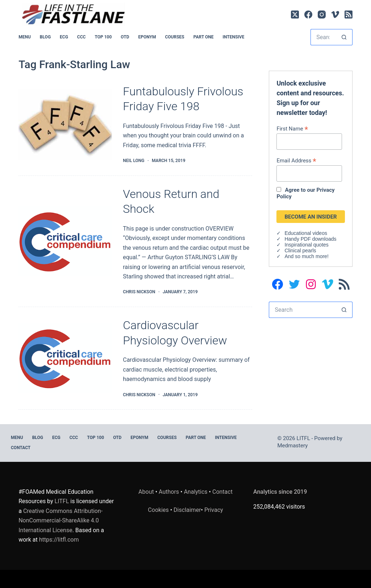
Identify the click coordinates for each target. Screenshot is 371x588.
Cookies (159, 510)
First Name (292, 129)
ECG (64, 37)
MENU (25, 37)
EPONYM (147, 37)
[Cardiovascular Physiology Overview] (65, 358)
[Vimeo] (335, 15)
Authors (169, 492)
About (146, 492)
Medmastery (293, 446)
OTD (125, 37)
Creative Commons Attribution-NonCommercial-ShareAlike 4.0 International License (61, 521)
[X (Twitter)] (295, 15)
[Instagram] (322, 15)
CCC (82, 37)
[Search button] (344, 37)
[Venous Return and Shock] (65, 241)
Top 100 (103, 37)
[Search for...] (323, 37)
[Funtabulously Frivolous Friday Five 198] (65, 124)
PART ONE (204, 37)
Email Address (296, 160)
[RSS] (349, 15)
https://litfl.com (59, 540)
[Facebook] (308, 15)
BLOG (45, 37)
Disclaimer (187, 510)
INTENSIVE (233, 37)
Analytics (195, 492)
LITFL (62, 501)
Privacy (214, 510)
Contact (21, 448)
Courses (174, 37)
